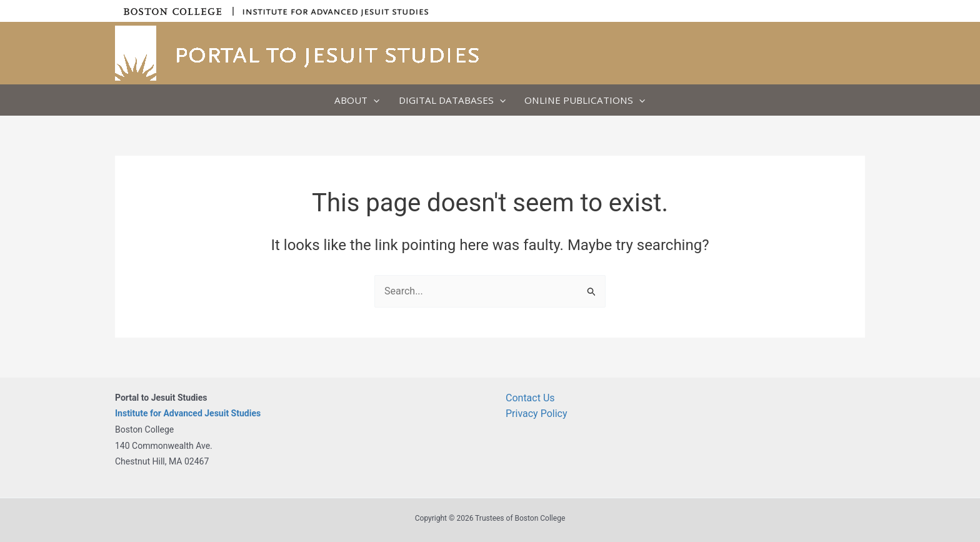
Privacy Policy (537, 414)
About (357, 100)
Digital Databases (452, 100)
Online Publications (585, 100)
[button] (373, 100)
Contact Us (530, 398)
